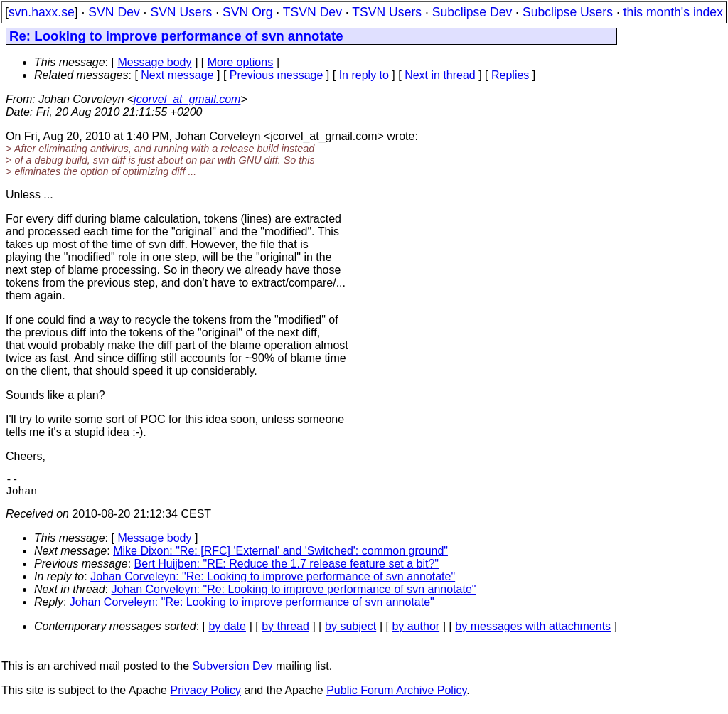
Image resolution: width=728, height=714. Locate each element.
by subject (350, 632)
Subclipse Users (568, 12)
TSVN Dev (312, 12)
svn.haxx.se (42, 12)
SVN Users (181, 12)
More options (241, 62)
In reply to (364, 75)
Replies (510, 75)
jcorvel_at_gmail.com (187, 99)
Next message (177, 75)
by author (416, 632)
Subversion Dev (233, 672)
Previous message (277, 75)
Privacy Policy (205, 696)
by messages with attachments (533, 632)
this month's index (673, 12)
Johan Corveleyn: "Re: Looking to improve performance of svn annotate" (273, 582)
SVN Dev (114, 12)
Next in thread (440, 75)
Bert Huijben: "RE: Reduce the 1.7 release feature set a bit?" (287, 569)
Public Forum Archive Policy (396, 696)
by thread (285, 632)
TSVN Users (387, 12)
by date (227, 632)
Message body (154, 62)
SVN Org (247, 12)
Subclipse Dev (472, 12)
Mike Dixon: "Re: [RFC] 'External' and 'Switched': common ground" (280, 556)
